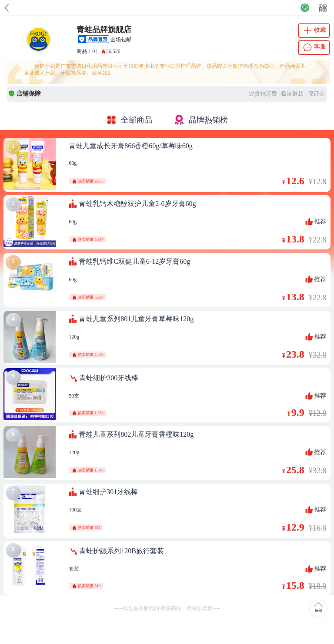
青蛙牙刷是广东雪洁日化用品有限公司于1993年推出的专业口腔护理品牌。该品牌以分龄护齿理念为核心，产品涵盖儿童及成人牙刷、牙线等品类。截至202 (165, 70)
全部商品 (129, 120)
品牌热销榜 (201, 120)
